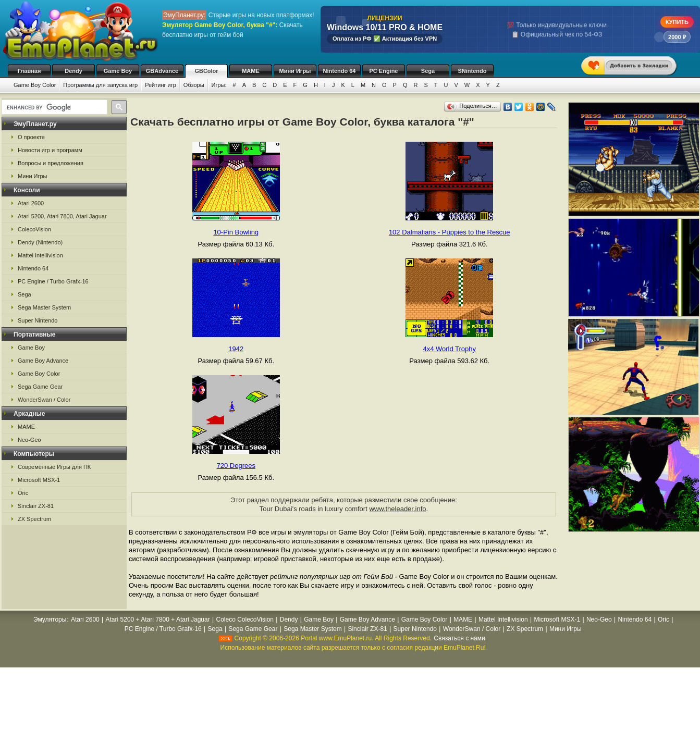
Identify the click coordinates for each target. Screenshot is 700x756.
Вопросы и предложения (51, 163)
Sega (428, 71)
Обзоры (194, 85)
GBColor (206, 71)
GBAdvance (162, 71)
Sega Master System (44, 307)
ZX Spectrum (34, 519)
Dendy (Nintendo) (40, 242)
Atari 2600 (31, 203)
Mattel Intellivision (40, 255)
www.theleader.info (397, 509)
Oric (23, 493)
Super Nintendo (38, 320)
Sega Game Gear (40, 387)
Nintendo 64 (340, 71)
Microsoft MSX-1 (39, 480)
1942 (236, 349)
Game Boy (118, 71)
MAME (251, 71)
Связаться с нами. (460, 638)
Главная (29, 71)
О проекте (31, 137)
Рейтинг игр (161, 85)
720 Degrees (236, 466)
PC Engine (383, 71)
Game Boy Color (35, 85)
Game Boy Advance (43, 361)
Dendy (73, 71)
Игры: (219, 85)
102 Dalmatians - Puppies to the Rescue (450, 232)
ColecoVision (34, 229)
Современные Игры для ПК (54, 467)
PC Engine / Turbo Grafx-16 (53, 281)
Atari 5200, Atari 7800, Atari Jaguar (62, 216)
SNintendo (472, 71)
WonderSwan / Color (44, 400)
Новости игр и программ (50, 150)
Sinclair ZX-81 (36, 506)
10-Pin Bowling (236, 232)
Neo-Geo (29, 440)
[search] (53, 107)
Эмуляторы (50, 619)
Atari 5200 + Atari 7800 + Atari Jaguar (158, 619)
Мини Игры (295, 71)
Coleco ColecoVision (245, 619)
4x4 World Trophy (449, 349)
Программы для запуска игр (100, 85)
